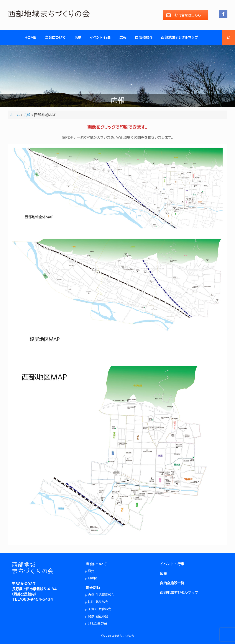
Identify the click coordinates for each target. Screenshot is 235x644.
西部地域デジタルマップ (179, 37)
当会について (55, 37)
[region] (117, 76)
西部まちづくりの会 (123, 636)
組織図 (93, 578)
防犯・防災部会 (98, 602)
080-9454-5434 (37, 599)
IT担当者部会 (98, 623)
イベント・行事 (100, 37)
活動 (78, 37)
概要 (91, 571)
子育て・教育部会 (99, 609)
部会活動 (93, 588)
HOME (30, 37)
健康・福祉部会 (98, 616)
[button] (228, 37)
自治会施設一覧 (172, 583)
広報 (123, 37)
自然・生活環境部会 (101, 595)
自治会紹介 (144, 37)
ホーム (15, 115)
